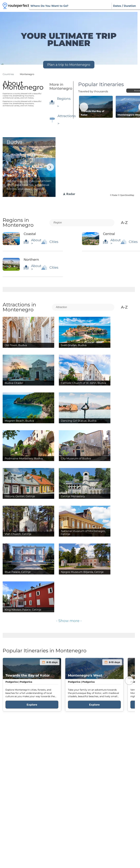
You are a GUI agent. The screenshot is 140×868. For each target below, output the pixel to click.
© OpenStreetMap (126, 195)
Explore (32, 705)
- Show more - (69, 621)
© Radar (114, 195)
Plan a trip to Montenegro (69, 65)
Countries (8, 74)
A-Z (127, 223)
